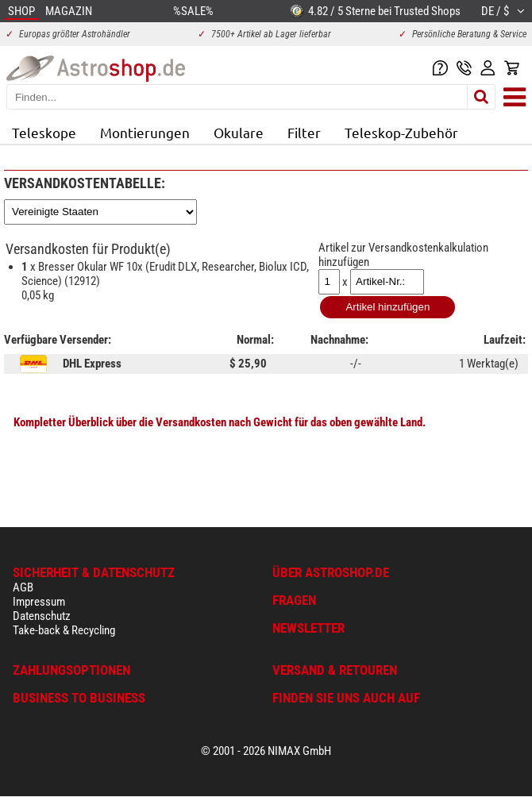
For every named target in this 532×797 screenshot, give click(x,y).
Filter (304, 132)
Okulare (239, 132)
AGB (23, 587)
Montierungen (145, 132)
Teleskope (44, 132)
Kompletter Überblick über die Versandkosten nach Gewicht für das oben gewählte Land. (220, 422)
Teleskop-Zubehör (401, 132)
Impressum (39, 602)
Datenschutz (42, 616)
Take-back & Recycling (64, 630)
